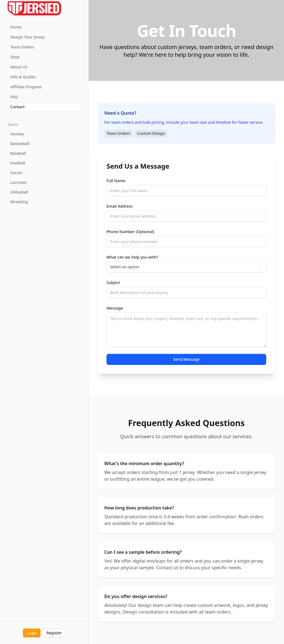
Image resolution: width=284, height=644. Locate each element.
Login (32, 633)
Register (54, 633)
